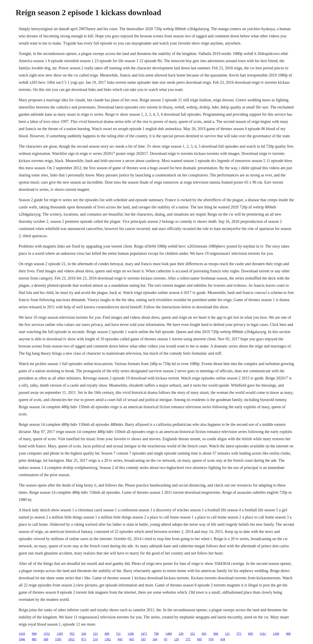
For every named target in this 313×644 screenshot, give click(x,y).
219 (95, 639)
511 (118, 634)
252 (193, 634)
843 (120, 639)
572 (239, 634)
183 (143, 639)
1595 (58, 639)
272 (188, 639)
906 (216, 634)
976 (211, 639)
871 (84, 639)
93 (165, 639)
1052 (71, 639)
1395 (60, 634)
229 (181, 634)
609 (251, 634)
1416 (22, 634)
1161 (263, 634)
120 (176, 639)
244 (84, 634)
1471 (144, 634)
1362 (108, 639)
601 (204, 634)
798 (156, 634)
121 (227, 634)
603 (132, 639)
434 (223, 639)
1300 (276, 634)
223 (95, 634)
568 (46, 639)
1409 (169, 634)
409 (107, 634)
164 (155, 639)
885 (34, 639)
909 (34, 634)
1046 (22, 639)
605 (199, 639)
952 (72, 634)
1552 (47, 634)
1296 (131, 634)
